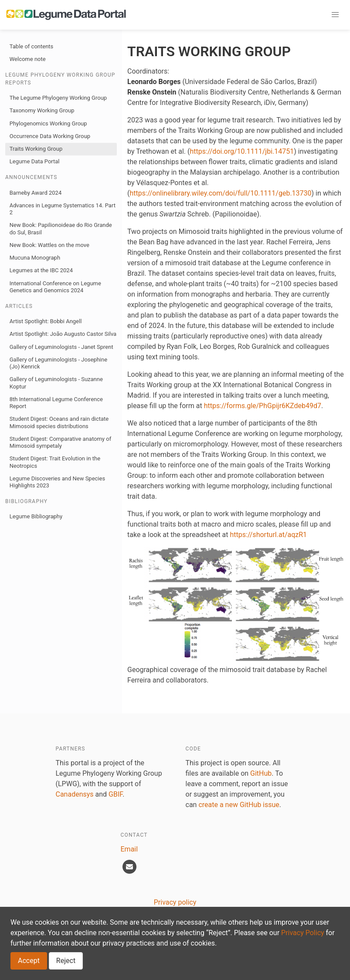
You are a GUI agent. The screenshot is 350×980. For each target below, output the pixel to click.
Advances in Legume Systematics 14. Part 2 (63, 209)
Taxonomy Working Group (42, 110)
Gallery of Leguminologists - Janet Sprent (61, 347)
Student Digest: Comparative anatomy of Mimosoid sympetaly (60, 442)
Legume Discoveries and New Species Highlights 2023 (57, 482)
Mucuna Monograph (35, 258)
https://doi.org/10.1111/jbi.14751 (242, 151)
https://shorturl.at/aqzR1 (269, 535)
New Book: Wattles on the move (49, 245)
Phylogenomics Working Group (48, 123)
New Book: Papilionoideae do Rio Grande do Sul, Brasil (61, 228)
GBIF (116, 794)
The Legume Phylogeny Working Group (58, 98)
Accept (29, 961)
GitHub (261, 773)
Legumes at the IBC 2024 (41, 270)
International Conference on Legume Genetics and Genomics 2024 (55, 287)
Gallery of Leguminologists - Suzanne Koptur (56, 383)
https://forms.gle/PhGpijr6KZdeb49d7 (263, 406)
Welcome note (28, 59)
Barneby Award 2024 (36, 193)
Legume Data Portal (35, 161)
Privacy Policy (303, 933)
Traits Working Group (36, 149)
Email (129, 849)
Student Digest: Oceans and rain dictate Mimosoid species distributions (59, 422)
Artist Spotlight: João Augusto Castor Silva (63, 334)
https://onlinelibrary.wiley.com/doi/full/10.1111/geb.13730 (220, 193)
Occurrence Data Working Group (50, 136)
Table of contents (32, 46)
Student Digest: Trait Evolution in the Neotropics (55, 462)
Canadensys (75, 794)
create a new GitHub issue (239, 805)
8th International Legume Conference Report (56, 403)
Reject (66, 961)
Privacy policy (175, 902)
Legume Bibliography (36, 516)
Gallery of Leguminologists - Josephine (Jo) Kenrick (58, 363)
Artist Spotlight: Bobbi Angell (46, 321)
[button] (335, 15)
